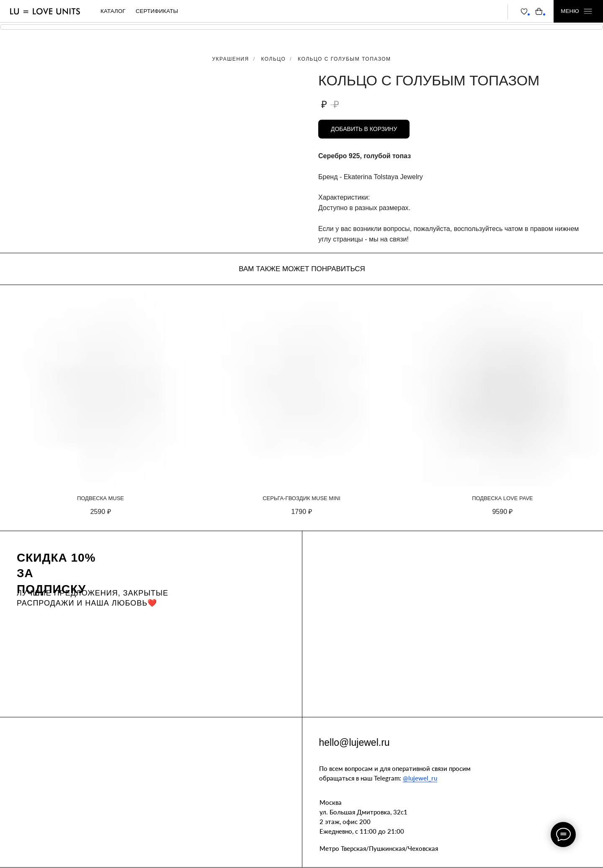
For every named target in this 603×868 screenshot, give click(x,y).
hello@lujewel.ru (354, 742)
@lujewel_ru (420, 778)
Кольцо (274, 59)
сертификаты (157, 11)
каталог (113, 11)
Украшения (230, 59)
